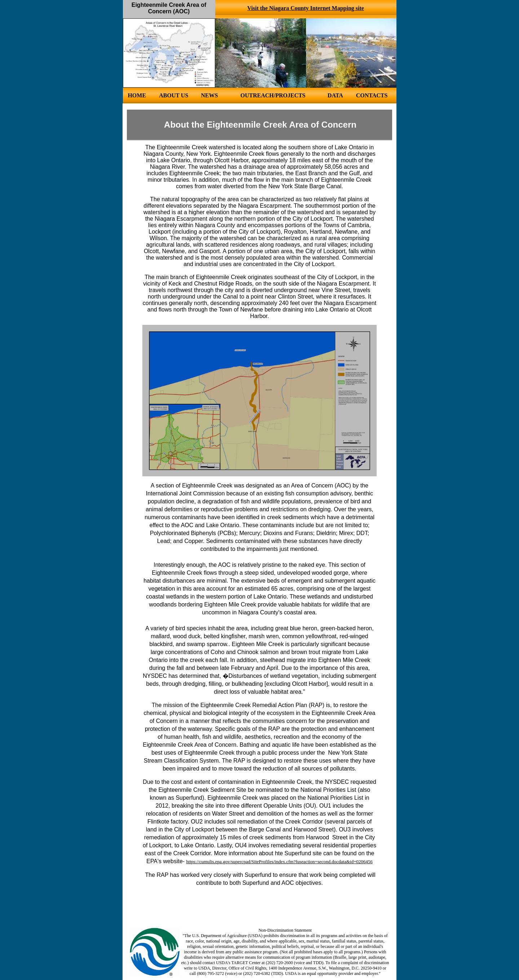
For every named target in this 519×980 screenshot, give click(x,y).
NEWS (209, 95)
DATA (335, 95)
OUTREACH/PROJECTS (273, 95)
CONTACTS (372, 95)
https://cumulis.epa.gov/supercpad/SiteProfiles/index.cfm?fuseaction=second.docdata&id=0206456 (280, 862)
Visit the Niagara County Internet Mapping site (306, 8)
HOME (137, 95)
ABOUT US (174, 95)
